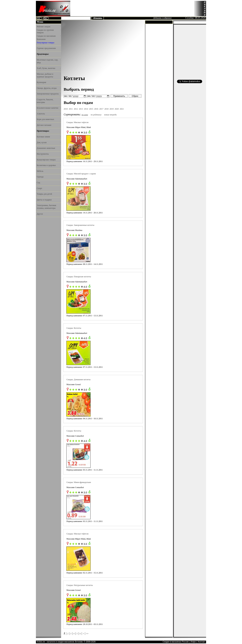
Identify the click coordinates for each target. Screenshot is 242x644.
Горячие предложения (46, 48)
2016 (96, 109)
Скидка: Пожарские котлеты (79, 276)
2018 (107, 109)
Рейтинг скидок (49, 27)
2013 (81, 109)
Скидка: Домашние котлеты (78, 379)
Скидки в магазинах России (176, 642)
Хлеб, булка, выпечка (49, 68)
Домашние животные (46, 148)
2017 (101, 109)
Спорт (39, 188)
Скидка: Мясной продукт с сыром (81, 174)
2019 (112, 109)
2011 (71, 109)
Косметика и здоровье (49, 165)
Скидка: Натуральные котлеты (80, 585)
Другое (40, 214)
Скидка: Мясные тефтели (77, 122)
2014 (86, 109)
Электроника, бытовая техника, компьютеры (46, 207)
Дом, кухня (49, 142)
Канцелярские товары (46, 160)
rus (45, 18)
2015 (91, 109)
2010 (66, 109)
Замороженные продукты (49, 94)
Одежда (49, 177)
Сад (38, 183)
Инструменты (43, 154)
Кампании (41, 39)
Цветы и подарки (44, 200)
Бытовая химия (49, 137)
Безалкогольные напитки (49, 108)
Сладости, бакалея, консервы (49, 101)
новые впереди (110, 115)
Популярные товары (46, 43)
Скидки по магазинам (49, 36)
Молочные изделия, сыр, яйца (49, 61)
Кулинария (49, 82)
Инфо (193, 642)
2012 (76, 109)
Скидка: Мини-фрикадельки (79, 482)
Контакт (202, 642)
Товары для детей (44, 194)
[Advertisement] (132, 9)
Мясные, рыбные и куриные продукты (49, 75)
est (39, 18)
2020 (117, 109)
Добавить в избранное (162, 18)
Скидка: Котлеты (74, 328)
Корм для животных (49, 119)
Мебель (40, 171)
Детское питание (44, 125)
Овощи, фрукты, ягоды (49, 88)
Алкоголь (49, 114)
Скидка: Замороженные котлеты (80, 225)
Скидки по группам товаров (49, 31)
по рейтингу (96, 115)
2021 (122, 109)
